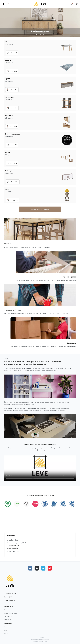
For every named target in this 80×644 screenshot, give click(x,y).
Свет (5, 630)
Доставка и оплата (10, 610)
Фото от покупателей (10, 613)
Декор (6, 633)
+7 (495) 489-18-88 (13, 546)
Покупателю (9, 606)
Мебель (6, 627)
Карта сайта (8, 620)
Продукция (8, 623)
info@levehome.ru (12, 549)
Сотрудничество (9, 616)
